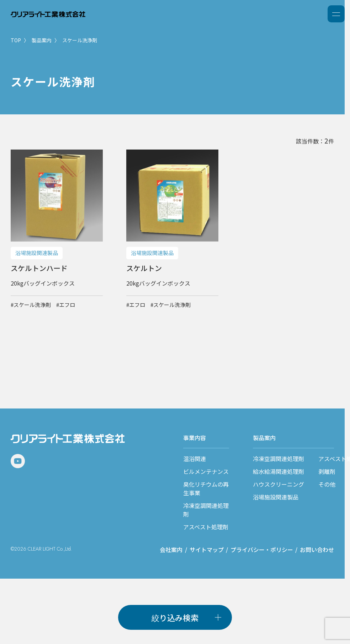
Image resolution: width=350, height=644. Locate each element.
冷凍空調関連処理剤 (279, 459)
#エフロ (66, 305)
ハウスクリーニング (279, 484)
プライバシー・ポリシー (262, 550)
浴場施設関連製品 (276, 497)
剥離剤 (327, 471)
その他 (327, 484)
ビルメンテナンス (206, 471)
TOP (16, 40)
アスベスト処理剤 (206, 527)
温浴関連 (195, 459)
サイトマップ (207, 550)
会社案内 (171, 550)
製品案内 (42, 40)
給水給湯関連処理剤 (279, 471)
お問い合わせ (317, 550)
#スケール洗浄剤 (31, 305)
